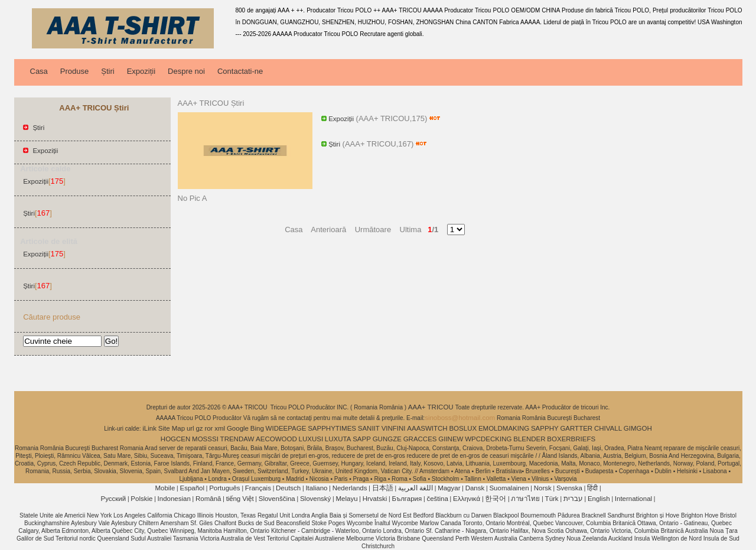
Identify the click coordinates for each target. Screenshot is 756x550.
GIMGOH (638, 428)
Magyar (449, 488)
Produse (74, 71)
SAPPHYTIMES (332, 428)
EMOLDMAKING (504, 428)
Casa (39, 71)
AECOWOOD (276, 439)
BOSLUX (463, 428)
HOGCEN (175, 439)
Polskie (141, 499)
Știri (107, 71)
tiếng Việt (240, 499)
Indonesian (174, 499)
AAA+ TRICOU (432, 407)
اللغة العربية (416, 488)
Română (208, 499)
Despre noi (186, 71)
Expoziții (141, 71)
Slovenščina (277, 499)
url (190, 428)
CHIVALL (608, 428)
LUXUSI (311, 439)
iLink (149, 428)
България (407, 499)
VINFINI (394, 428)
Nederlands (350, 488)
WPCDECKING (488, 439)
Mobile (165, 488)
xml (220, 428)
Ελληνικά (467, 499)
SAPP (362, 439)
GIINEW (451, 439)
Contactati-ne (240, 71)
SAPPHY (545, 428)
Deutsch (288, 488)
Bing (257, 428)
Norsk (543, 488)
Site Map (172, 428)
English (599, 499)
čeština (437, 499)
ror (208, 428)
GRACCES (420, 439)
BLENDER (529, 439)
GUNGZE (387, 439)
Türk (552, 499)
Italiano (316, 488)
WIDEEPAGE (286, 428)
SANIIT (369, 428)
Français (258, 488)
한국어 (496, 499)
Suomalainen (509, 488)
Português (224, 488)
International (633, 499)
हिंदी (592, 488)
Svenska (569, 488)
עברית (573, 499)
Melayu (346, 499)
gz (199, 428)
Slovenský (315, 499)
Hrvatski (375, 499)
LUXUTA (338, 439)
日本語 (383, 488)
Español (192, 488)
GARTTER (576, 428)
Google (238, 428)
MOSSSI (205, 439)
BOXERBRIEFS (571, 439)
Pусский (114, 499)
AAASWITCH (427, 428)
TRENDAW (237, 439)
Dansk (475, 488)
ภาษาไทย (525, 499)
